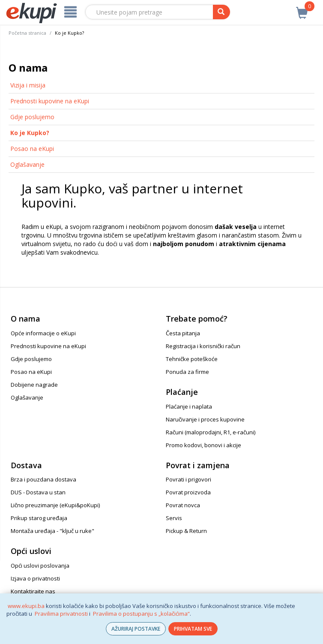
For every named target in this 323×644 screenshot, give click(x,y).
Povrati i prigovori (188, 479)
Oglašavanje (27, 164)
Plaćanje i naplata (189, 406)
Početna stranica (27, 33)
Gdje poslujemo (32, 117)
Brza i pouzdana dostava (43, 479)
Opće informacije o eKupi (43, 333)
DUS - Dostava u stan (38, 492)
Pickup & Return (186, 531)
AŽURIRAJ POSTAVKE (136, 629)
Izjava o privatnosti (35, 578)
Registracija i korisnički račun (203, 346)
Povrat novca (183, 505)
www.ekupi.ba (26, 606)
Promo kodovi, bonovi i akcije (203, 445)
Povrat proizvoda (188, 492)
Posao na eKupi (32, 149)
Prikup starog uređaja (39, 518)
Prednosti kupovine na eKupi (50, 101)
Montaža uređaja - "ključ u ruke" (52, 531)
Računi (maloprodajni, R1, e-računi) (211, 432)
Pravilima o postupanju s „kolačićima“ (141, 614)
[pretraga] (221, 12)
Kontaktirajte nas (33, 591)
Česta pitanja (183, 333)
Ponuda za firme (187, 372)
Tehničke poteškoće (192, 359)
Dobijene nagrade (34, 385)
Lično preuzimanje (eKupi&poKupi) (55, 505)
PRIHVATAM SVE (193, 629)
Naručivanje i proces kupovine (205, 419)
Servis (174, 518)
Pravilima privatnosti (61, 614)
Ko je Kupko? (30, 133)
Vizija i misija (28, 85)
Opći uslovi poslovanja (40, 566)
